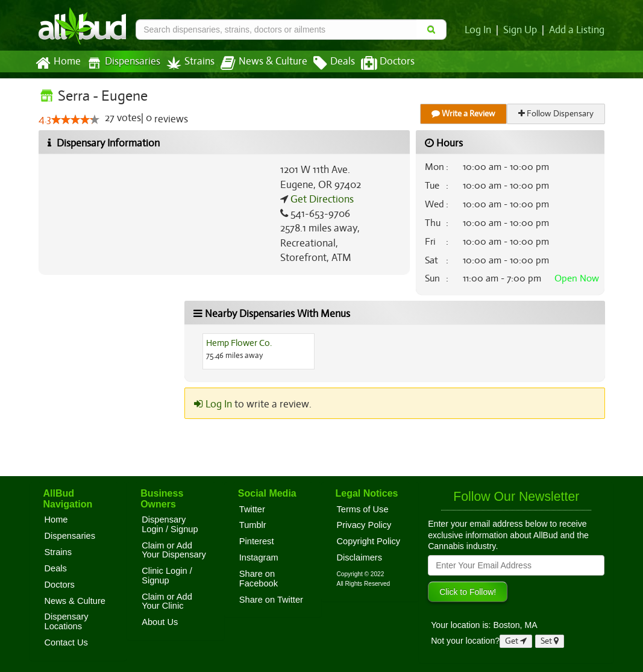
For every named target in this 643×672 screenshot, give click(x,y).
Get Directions (321, 199)
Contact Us (66, 642)
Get (516, 641)
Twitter (252, 509)
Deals (325, 63)
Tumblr (253, 525)
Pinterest (257, 541)
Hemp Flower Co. (239, 343)
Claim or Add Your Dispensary (174, 550)
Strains (186, 63)
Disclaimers (359, 557)
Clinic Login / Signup (167, 576)
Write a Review (464, 114)
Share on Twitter (271, 600)
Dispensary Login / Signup (170, 524)
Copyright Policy (368, 541)
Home (58, 63)
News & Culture (257, 63)
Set (550, 641)
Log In (481, 30)
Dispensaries (121, 63)
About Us (160, 622)
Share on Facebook (259, 579)
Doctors (378, 63)
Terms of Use (362, 509)
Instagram (259, 557)
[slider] (75, 120)
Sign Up (522, 30)
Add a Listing (577, 30)
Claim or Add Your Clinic (167, 601)
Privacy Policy (364, 525)
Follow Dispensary (556, 114)
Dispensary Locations (67, 621)
